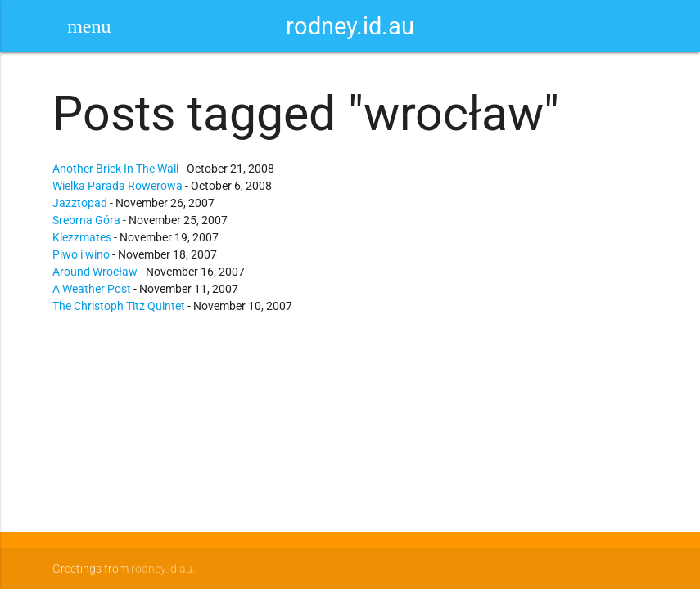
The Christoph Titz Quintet (119, 306)
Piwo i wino (81, 254)
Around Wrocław (95, 272)
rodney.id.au (350, 26)
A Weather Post (92, 289)
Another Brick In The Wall (115, 169)
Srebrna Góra (86, 220)
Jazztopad (80, 203)
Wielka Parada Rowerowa (117, 186)
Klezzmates (82, 237)
